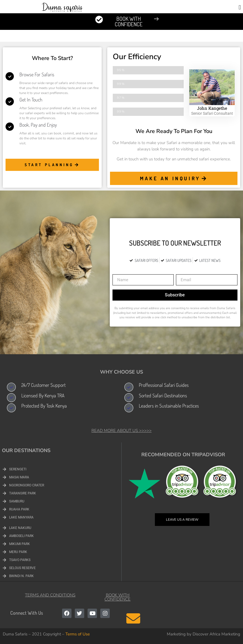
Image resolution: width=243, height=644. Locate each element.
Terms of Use (78, 634)
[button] (240, 7)
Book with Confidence (117, 597)
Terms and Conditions (50, 595)
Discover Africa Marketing (216, 634)
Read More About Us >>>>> (121, 431)
